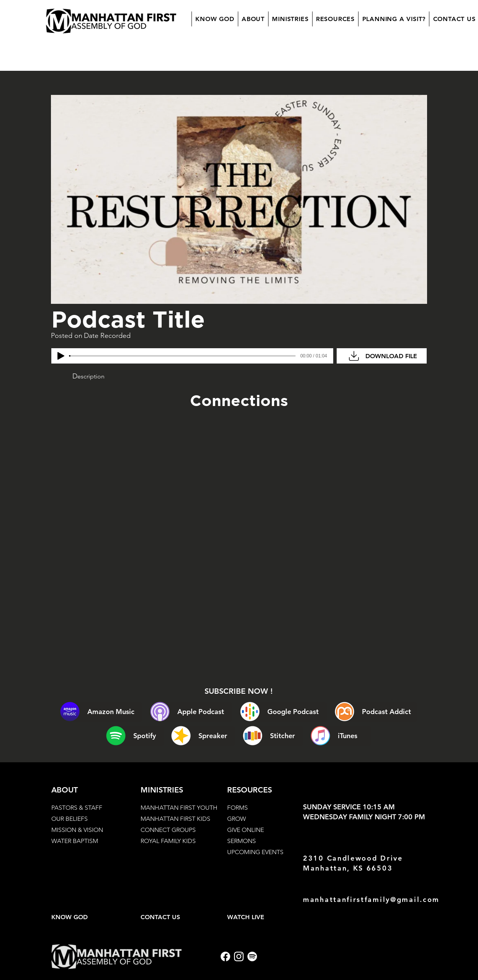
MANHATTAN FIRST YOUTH (179, 808)
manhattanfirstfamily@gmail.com (371, 899)
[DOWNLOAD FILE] (382, 356)
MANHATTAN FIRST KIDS (175, 819)
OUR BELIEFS (70, 819)
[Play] (61, 356)
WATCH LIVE (246, 917)
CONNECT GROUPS (168, 830)
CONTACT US (160, 917)
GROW (237, 819)
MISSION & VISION (77, 830)
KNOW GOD (70, 917)
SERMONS (241, 841)
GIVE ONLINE (246, 830)
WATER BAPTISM (75, 841)
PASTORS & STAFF (77, 808)
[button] (253, 19)
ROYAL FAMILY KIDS (168, 841)
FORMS (237, 808)
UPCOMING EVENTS (255, 852)
